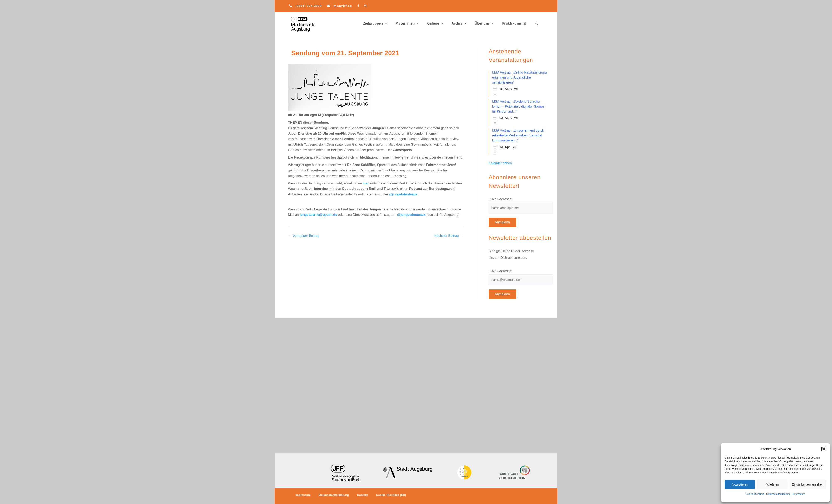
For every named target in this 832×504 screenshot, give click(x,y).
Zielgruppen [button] (375, 23)
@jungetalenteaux (403, 194)
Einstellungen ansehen (808, 484)
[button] (824, 449)
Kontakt (364, 495)
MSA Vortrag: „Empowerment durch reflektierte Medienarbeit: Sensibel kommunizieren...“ (518, 135)
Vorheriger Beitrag (304, 236)
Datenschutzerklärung (778, 494)
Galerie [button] (435, 23)
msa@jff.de (343, 6)
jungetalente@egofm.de (319, 215)
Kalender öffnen (500, 163)
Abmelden (502, 294)
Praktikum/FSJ (514, 23)
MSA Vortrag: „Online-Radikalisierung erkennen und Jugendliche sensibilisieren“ (520, 77)
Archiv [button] (459, 23)
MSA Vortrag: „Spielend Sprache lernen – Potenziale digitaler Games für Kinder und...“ (518, 106)
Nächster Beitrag (448, 236)
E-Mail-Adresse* (501, 199)
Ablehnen (772, 484)
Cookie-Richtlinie (755, 494)
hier (366, 183)
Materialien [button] (407, 23)
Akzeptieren (740, 484)
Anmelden (502, 222)
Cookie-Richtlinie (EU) (393, 495)
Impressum (799, 494)
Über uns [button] (484, 23)
